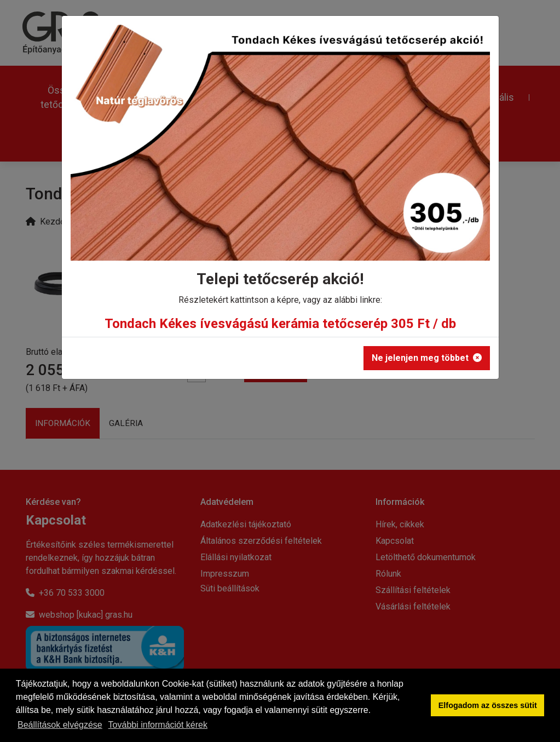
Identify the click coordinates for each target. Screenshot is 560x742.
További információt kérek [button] (158, 725)
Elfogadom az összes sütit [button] (488, 705)
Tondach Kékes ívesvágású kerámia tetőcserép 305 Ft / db (280, 324)
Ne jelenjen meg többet (427, 358)
